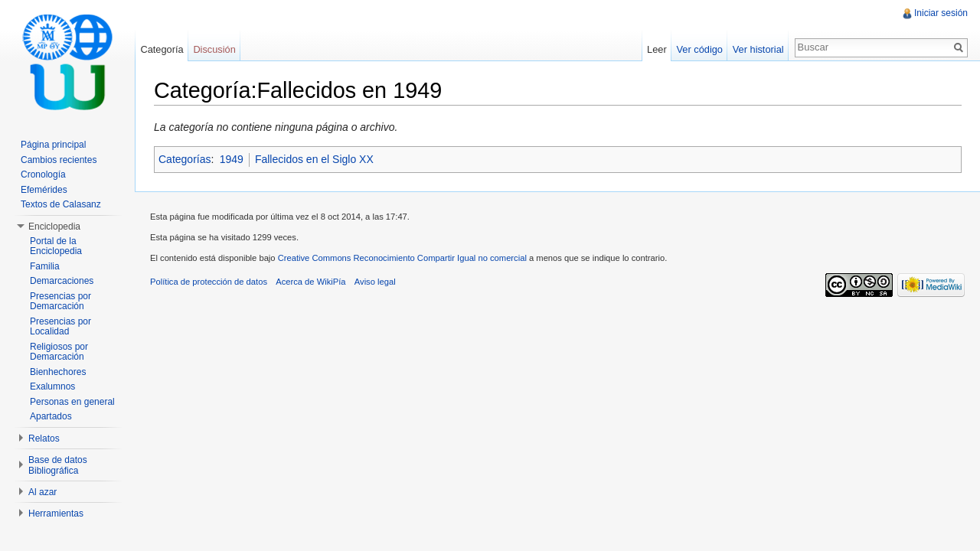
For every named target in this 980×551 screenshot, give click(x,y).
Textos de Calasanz (61, 204)
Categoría (162, 49)
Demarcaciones (62, 281)
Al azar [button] (42, 492)
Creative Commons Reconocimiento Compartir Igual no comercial (402, 258)
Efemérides (44, 190)
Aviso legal (375, 282)
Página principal (53, 145)
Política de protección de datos (209, 282)
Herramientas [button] (56, 514)
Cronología (43, 174)
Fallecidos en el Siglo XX (314, 159)
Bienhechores (58, 372)
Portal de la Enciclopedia (56, 246)
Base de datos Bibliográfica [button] (58, 465)
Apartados (51, 416)
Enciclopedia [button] (54, 227)
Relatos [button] (44, 439)
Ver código (699, 49)
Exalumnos (52, 386)
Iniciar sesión (941, 13)
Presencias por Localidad (60, 327)
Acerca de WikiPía (310, 282)
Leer (657, 49)
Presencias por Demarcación (60, 302)
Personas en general (72, 402)
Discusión (214, 49)
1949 (232, 159)
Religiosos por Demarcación (59, 352)
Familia (45, 266)
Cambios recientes (59, 160)
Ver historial (758, 49)
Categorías (185, 159)
